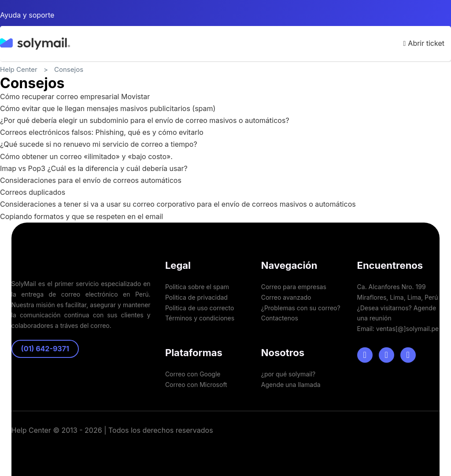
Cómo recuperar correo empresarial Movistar (75, 97)
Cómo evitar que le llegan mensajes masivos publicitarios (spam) (108, 108)
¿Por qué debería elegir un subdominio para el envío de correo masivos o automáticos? (145, 120)
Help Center (19, 69)
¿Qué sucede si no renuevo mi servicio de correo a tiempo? (99, 144)
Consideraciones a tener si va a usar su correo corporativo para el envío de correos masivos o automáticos (178, 204)
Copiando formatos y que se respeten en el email (81, 216)
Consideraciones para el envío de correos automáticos (91, 180)
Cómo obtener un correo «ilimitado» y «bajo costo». (86, 156)
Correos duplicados (33, 192)
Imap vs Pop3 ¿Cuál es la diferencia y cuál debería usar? (94, 168)
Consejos (69, 69)
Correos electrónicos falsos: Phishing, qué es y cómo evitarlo (102, 132)
